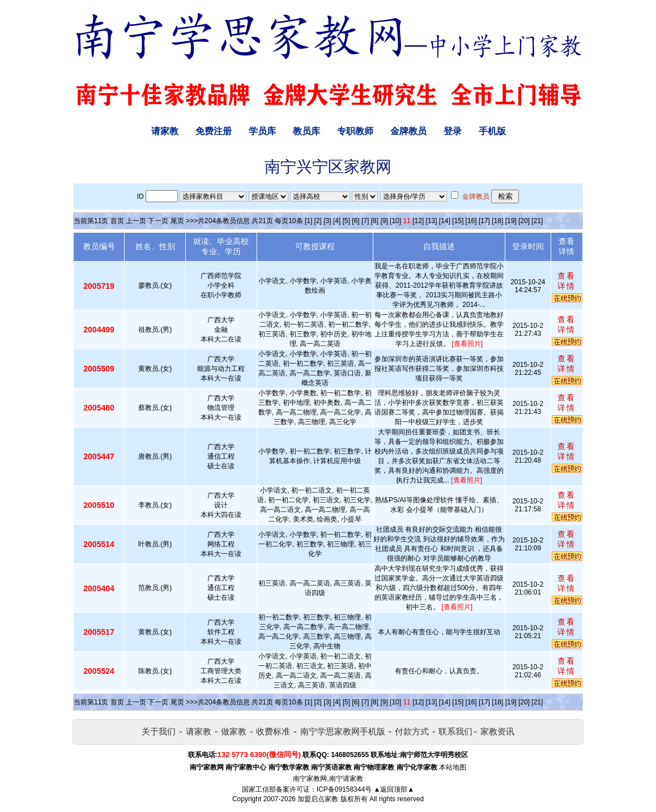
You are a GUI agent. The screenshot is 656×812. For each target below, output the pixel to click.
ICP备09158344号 (344, 789)
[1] (308, 221)
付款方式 (412, 731)
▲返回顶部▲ (394, 789)
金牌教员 (408, 131)
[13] (431, 221)
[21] (537, 221)
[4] (337, 221)
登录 (453, 131)
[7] (365, 221)
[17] (484, 221)
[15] (458, 221)
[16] (471, 221)
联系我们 (455, 731)
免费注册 (214, 131)
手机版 (492, 131)
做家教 (234, 731)
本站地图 (453, 767)
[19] (511, 221)
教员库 (306, 131)
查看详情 (566, 281)
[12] (418, 221)
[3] (327, 221)
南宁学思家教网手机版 (343, 731)
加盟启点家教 (318, 799)
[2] (318, 221)
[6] (355, 221)
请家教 (165, 131)
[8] (375, 221)
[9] (384, 221)
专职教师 (355, 131)
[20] (524, 221)
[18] (497, 221)
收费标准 (273, 731)
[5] (346, 221)
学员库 (262, 131)
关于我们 (159, 731)
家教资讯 (497, 731)
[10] (395, 221)
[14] (445, 221)
